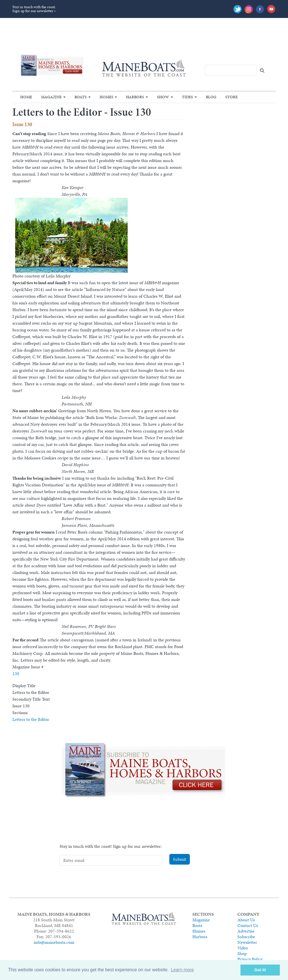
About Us (246, 920)
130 (16, 674)
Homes (106, 97)
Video (243, 948)
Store (231, 97)
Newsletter (247, 942)
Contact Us (248, 925)
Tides (187, 97)
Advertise (246, 931)
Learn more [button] (182, 970)
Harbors (135, 97)
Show (163, 97)
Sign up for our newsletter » (34, 11)
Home (26, 97)
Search (262, 70)
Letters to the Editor (31, 719)
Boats (81, 97)
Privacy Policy (250, 959)
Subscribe (246, 937)
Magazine (51, 97)
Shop (242, 953)
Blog (211, 97)
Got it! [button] (260, 970)
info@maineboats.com (54, 942)
